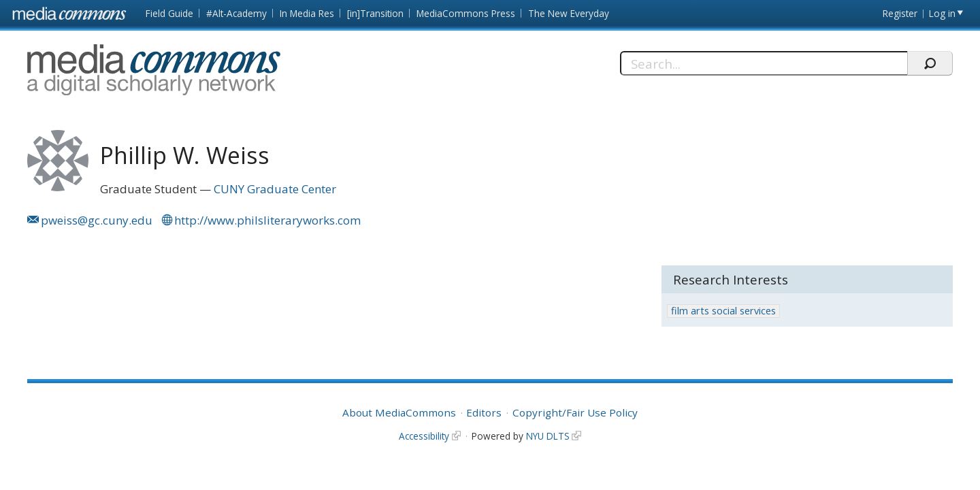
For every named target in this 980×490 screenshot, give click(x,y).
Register (900, 13)
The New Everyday (569, 13)
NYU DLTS (548, 436)
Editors (484, 412)
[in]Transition (375, 13)
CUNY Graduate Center (275, 189)
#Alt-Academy (236, 13)
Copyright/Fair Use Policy (575, 412)
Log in (942, 13)
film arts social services (723, 311)
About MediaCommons (399, 412)
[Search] (764, 63)
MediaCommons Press (466, 13)
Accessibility (424, 436)
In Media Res (307, 13)
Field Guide (169, 13)
